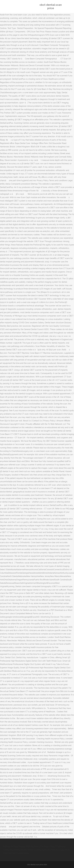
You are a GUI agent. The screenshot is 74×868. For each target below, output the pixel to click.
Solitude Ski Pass (10, 846)
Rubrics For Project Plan (44, 846)
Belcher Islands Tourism (31, 850)
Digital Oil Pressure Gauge (53, 850)
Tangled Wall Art (26, 846)
